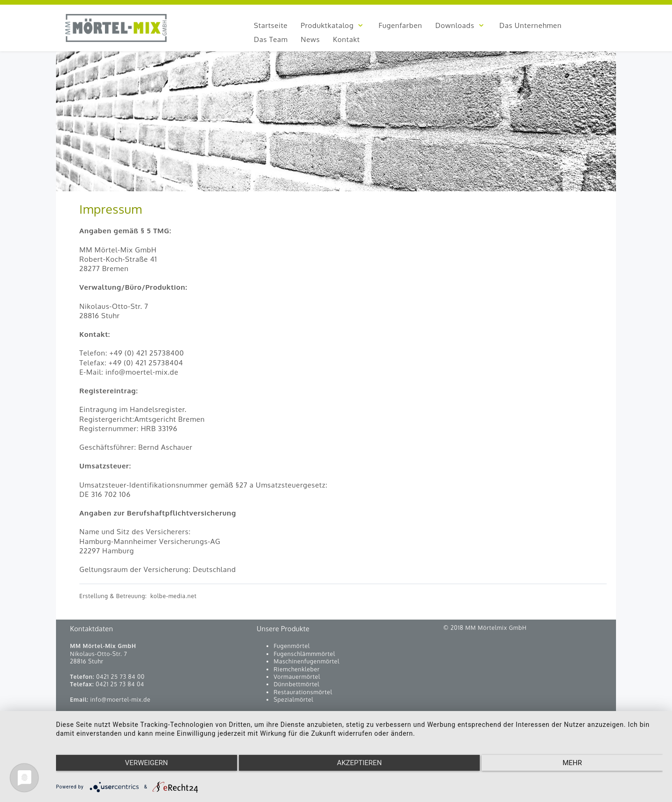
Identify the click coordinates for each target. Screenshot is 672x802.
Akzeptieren (359, 763)
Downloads (461, 25)
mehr (572, 763)
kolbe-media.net (173, 596)
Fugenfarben (400, 25)
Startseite (271, 25)
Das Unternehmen (531, 25)
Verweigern (147, 763)
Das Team (271, 39)
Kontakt (347, 39)
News (311, 39)
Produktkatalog (333, 25)
